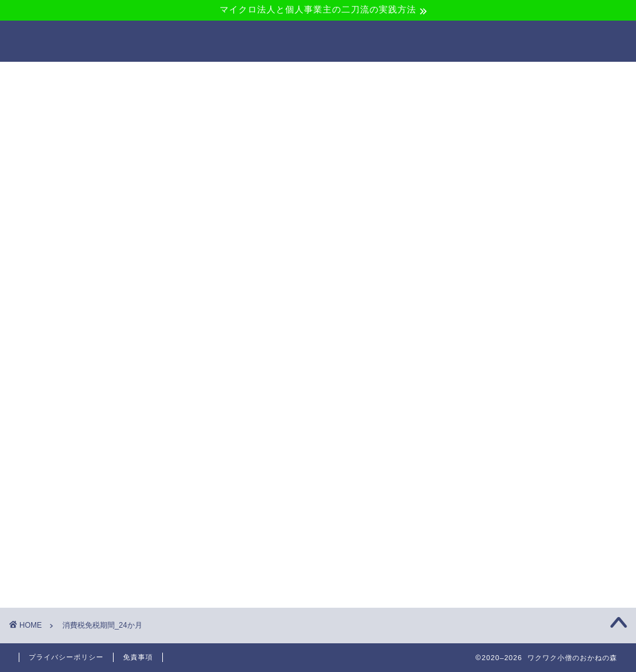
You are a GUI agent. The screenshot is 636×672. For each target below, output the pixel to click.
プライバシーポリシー (66, 657)
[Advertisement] (319, 187)
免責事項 (138, 657)
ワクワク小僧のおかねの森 (318, 41)
